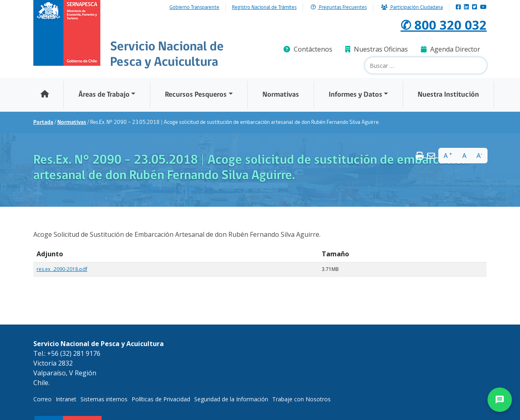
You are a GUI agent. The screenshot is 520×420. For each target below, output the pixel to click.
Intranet (66, 399)
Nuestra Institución (448, 95)
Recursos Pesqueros (196, 95)
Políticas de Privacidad (161, 399)
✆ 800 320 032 (443, 25)
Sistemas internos (104, 399)
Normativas (281, 95)
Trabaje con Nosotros (301, 399)
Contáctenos (308, 49)
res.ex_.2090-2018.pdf (62, 269)
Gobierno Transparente (194, 8)
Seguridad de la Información (231, 399)
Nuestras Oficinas (377, 49)
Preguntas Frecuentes (339, 8)
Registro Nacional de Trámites (264, 8)
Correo (42, 399)
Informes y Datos (355, 95)
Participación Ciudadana (412, 8)
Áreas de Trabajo (104, 95)
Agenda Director (451, 49)
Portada (43, 122)
